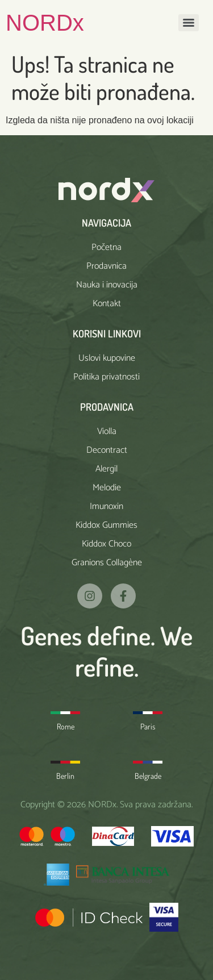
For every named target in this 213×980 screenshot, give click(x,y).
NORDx (45, 23)
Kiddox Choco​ (106, 544)
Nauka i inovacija (107, 285)
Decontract (107, 450)
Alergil (106, 469)
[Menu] (189, 23)
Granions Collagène (107, 563)
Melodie (107, 488)
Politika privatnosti (106, 377)
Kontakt (107, 304)
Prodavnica (106, 266)
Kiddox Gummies (106, 525)
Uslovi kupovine (107, 358)
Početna (106, 247)
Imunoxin (106, 506)
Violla (107, 431)
